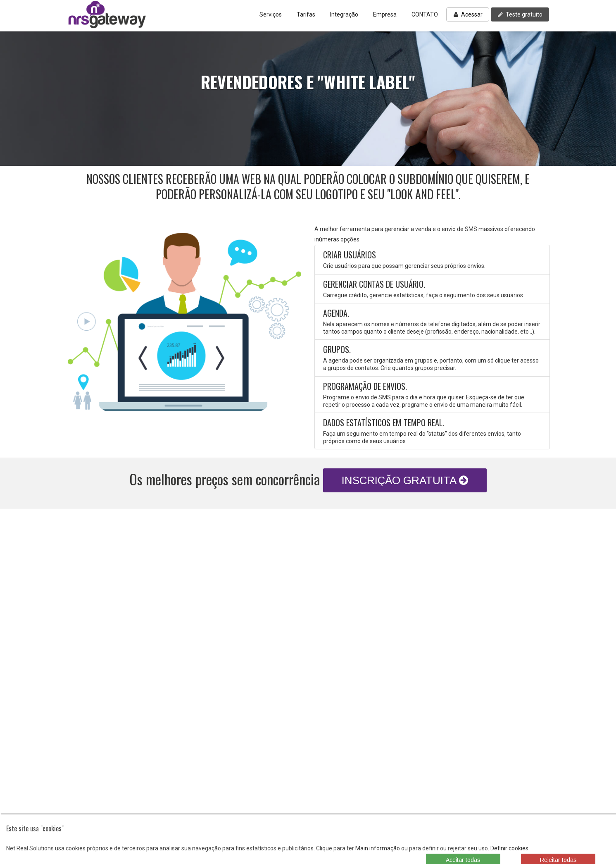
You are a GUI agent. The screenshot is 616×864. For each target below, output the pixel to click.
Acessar (468, 14)
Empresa (385, 14)
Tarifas (306, 14)
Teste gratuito (520, 14)
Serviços (271, 14)
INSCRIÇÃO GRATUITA (405, 480)
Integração (344, 14)
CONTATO (425, 14)
